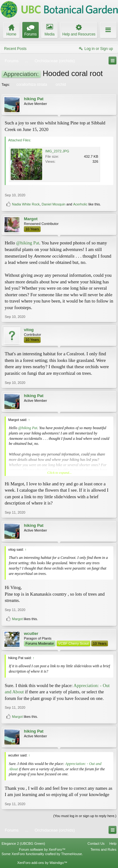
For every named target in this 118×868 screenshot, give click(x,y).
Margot (31, 219)
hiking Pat (34, 99)
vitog (29, 330)
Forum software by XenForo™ (42, 849)
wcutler (31, 633)
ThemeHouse (71, 854)
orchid (60, 85)
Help (113, 843)
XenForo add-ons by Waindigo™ (42, 863)
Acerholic (80, 204)
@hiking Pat (28, 243)
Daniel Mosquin (53, 204)
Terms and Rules (103, 849)
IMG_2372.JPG (57, 151)
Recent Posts (15, 49)
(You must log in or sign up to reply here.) (85, 816)
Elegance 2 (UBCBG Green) (23, 843)
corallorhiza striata (31, 85)
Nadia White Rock (26, 204)
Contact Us (96, 843)
